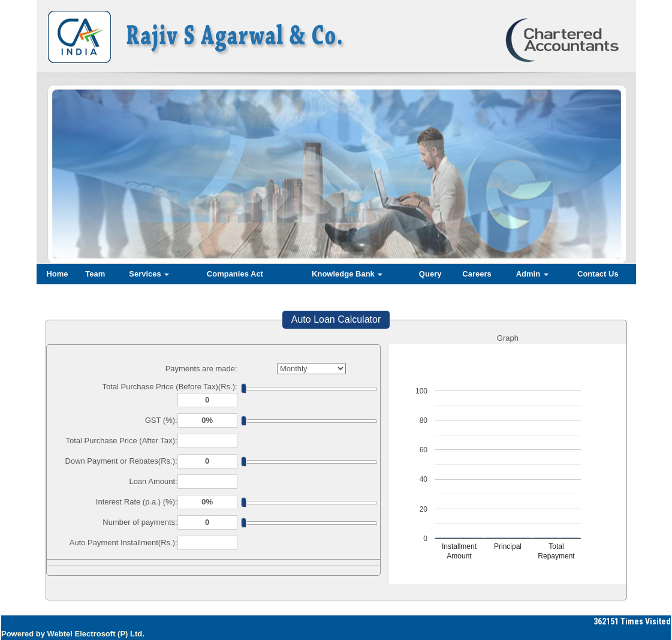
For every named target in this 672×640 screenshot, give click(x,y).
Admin (532, 274)
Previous (85, 162)
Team (95, 274)
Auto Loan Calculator (336, 319)
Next (581, 162)
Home (57, 274)
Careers (477, 274)
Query (430, 274)
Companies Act (235, 274)
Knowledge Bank (347, 274)
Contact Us (598, 274)
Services (149, 274)
